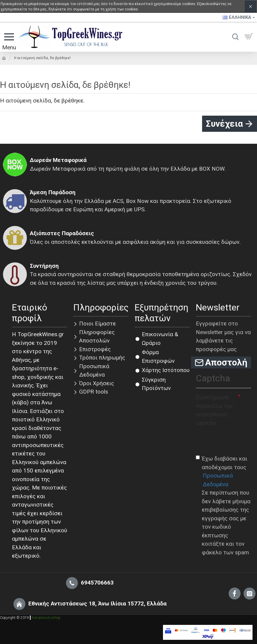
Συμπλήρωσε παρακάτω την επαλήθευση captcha (214, 410)
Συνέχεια (224, 124)
